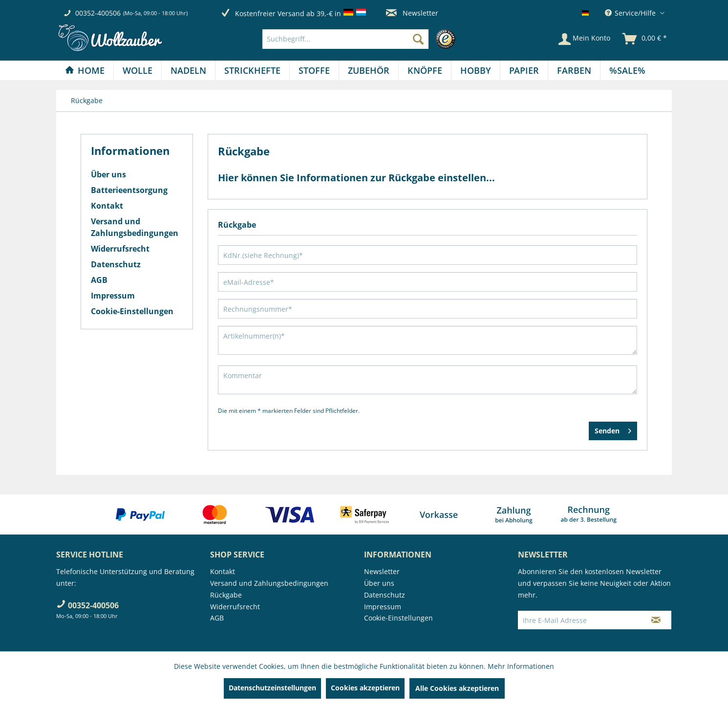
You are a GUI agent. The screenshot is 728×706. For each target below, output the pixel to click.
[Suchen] (418, 39)
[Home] (85, 70)
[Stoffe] (314, 70)
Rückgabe (226, 595)
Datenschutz (116, 264)
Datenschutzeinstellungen (272, 688)
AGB (99, 280)
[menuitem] (361, 39)
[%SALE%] (627, 70)
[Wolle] (138, 70)
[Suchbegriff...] (345, 39)
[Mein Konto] (584, 39)
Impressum (113, 296)
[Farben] (574, 70)
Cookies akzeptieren (365, 688)
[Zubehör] (369, 70)
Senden (613, 429)
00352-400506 (98, 13)
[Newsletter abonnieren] (656, 620)
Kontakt (107, 206)
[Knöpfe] (425, 70)
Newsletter (412, 13)
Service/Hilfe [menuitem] (631, 13)
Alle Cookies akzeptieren (457, 688)
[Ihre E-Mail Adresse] (579, 620)
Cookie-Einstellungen (132, 311)
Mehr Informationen (521, 666)
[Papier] (524, 70)
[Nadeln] (188, 70)
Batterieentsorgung (129, 190)
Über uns (108, 174)
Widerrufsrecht (120, 249)
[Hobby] (476, 70)
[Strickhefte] (252, 70)
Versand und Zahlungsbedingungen (135, 227)
